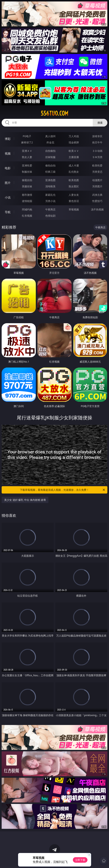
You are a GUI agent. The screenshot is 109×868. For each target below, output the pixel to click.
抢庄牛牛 (97, 142)
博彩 (8, 139)
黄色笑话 (74, 201)
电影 (8, 168)
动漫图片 (97, 180)
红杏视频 (27, 216)
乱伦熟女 (74, 172)
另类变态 (97, 172)
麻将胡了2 (27, 142)
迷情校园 (27, 201)
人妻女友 (74, 195)
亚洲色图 (50, 180)
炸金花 (50, 142)
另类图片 (97, 186)
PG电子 (27, 136)
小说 (8, 197)
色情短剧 (50, 216)
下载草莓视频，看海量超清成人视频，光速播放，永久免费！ (63, 490)
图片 (8, 183)
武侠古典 (97, 195)
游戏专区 (97, 136)
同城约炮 (27, 209)
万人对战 (74, 136)
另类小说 (50, 201)
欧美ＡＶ (74, 151)
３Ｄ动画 (97, 151)
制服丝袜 (27, 172)
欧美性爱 (97, 165)
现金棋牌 (74, 142)
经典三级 (50, 172)
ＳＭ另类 (97, 157)
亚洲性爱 (27, 165)
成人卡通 (74, 165)
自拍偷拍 (50, 151)
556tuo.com (54, 113)
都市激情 (27, 195)
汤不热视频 (97, 209)
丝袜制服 (50, 157)
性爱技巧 (97, 201)
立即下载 (80, 860)
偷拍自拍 (50, 165)
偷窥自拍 (27, 180)
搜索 (100, 123)
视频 (8, 153)
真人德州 (50, 136)
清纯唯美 (50, 186)
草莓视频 (74, 209)
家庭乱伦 (50, 195)
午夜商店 (50, 209)
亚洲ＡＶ (27, 151)
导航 (8, 212)
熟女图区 (74, 186)
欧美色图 (74, 180)
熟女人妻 (27, 157)
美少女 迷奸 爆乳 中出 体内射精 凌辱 (25, 500)
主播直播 (74, 157)
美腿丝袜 (27, 186)
